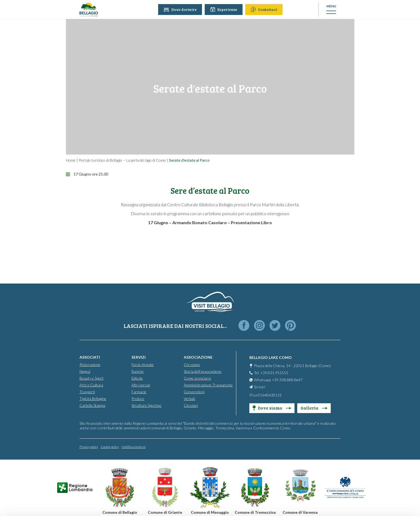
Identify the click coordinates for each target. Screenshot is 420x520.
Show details (84, 509)
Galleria (314, 408)
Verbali (189, 399)
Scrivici (260, 387)
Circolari (191, 405)
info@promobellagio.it (94, 475)
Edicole (137, 378)
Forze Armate (143, 364)
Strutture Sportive (146, 405)
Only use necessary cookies (375, 485)
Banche (138, 371)
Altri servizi (141, 385)
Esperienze (224, 9)
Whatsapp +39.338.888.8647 (278, 380)
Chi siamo (192, 364)
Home (71, 160)
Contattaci (264, 9)
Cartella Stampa (92, 405)
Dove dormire (181, 9)
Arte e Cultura (91, 385)
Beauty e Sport (92, 378)
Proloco (138, 399)
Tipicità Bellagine (93, 399)
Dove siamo (272, 408)
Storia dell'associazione (203, 371)
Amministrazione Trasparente (208, 385)
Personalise (375, 467)
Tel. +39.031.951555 (271, 373)
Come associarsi (197, 378)
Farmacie (139, 392)
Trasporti (87, 392)
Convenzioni (194, 392)
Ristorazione (90, 364)
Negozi (85, 371)
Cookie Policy (87, 494)
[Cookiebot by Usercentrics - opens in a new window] (35, 509)
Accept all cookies (375, 450)
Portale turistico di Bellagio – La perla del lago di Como (122, 160)
